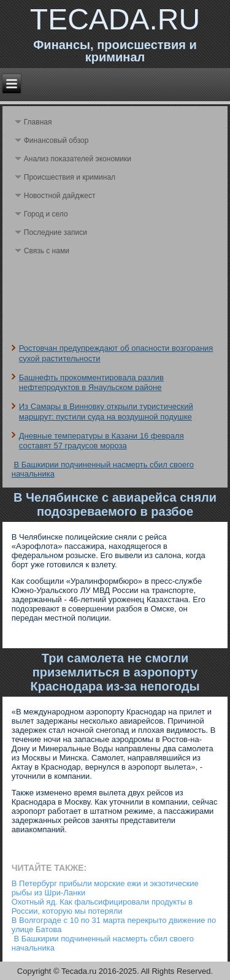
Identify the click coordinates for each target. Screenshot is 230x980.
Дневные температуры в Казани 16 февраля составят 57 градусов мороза (102, 441)
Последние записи (56, 232)
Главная (38, 122)
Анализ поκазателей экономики (78, 159)
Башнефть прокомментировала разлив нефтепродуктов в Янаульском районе (91, 382)
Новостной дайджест (60, 196)
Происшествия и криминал (70, 177)
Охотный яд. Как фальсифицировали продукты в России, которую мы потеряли (102, 906)
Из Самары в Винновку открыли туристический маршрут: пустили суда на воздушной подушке (106, 411)
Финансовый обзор (56, 140)
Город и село (46, 214)
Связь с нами (47, 251)
